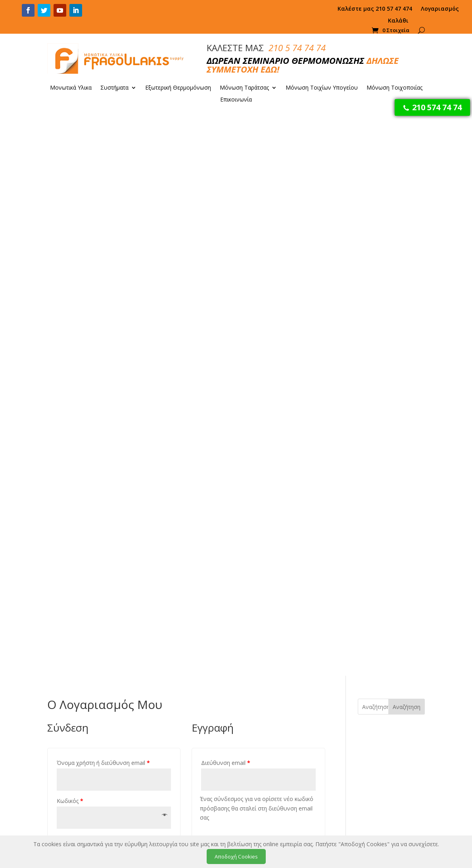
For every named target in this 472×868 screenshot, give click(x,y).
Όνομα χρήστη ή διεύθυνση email (103, 202)
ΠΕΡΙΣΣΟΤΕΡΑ (101, 572)
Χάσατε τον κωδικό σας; (86, 310)
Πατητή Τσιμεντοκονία (382, 751)
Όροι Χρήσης (169, 755)
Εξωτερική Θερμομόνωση (178, 88)
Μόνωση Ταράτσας (244, 88)
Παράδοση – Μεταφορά (183, 719)
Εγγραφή (226, 354)
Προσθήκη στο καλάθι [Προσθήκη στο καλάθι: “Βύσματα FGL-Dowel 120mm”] (189, 611)
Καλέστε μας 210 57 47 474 (375, 9)
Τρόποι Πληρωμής (176, 707)
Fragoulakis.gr (87, 796)
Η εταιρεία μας (171, 695)
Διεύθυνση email (226, 202)
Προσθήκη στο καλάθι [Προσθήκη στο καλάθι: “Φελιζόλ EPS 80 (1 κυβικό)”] (265, 760)
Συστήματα (114, 88)
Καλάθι (398, 21)
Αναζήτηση (407, 146)
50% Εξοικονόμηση (100, 493)
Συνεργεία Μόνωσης (380, 739)
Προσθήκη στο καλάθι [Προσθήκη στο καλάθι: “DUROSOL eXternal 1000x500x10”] (305, 760)
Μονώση (365, 697)
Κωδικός (70, 240)
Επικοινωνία (236, 100)
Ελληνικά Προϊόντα (177, 731)
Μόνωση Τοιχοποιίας (394, 88)
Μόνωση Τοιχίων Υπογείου (322, 88)
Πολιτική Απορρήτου (179, 743)
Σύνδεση (82, 292)
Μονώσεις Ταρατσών (381, 709)
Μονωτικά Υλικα (71, 88)
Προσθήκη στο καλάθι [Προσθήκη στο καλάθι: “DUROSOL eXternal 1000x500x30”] (272, 611)
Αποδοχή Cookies (236, 857)
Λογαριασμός (440, 9)
